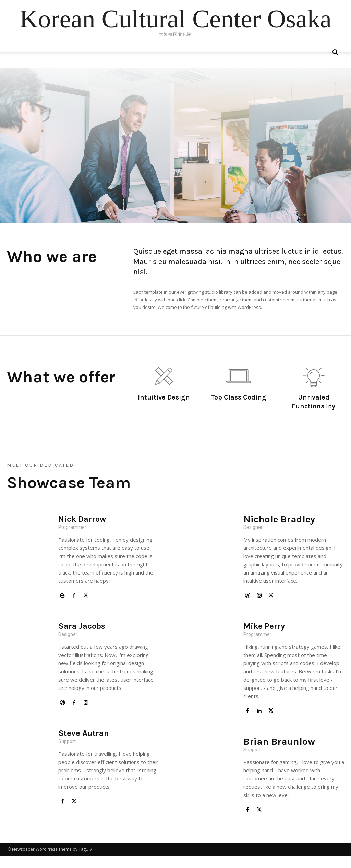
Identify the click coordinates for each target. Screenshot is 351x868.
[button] (335, 53)
